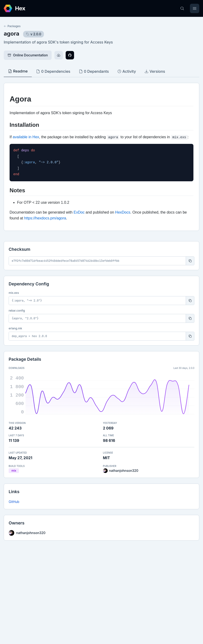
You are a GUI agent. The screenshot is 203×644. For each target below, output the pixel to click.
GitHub (14, 502)
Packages (12, 26)
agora (12, 34)
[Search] (182, 8)
